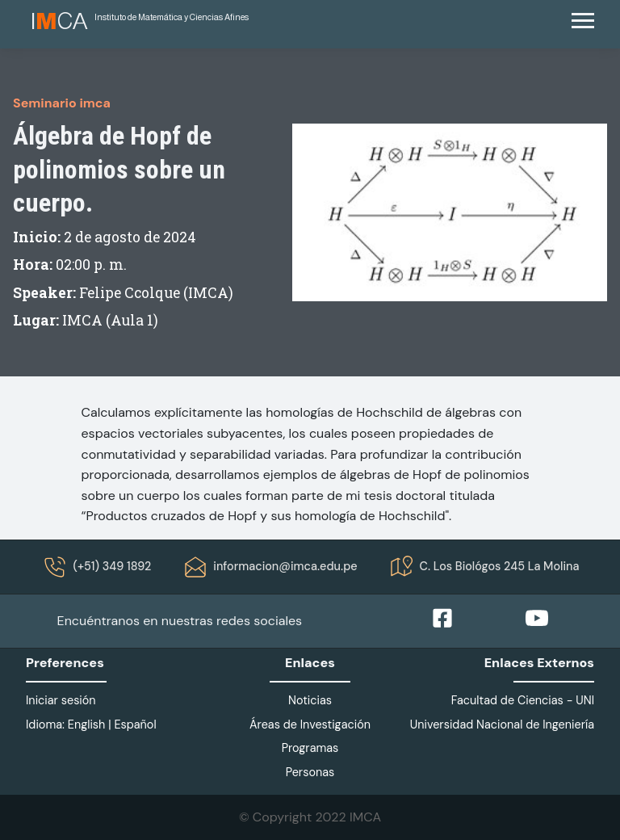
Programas (310, 748)
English (87, 724)
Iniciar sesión (61, 700)
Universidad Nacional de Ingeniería (502, 724)
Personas (310, 772)
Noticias (310, 700)
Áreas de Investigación (310, 724)
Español (135, 724)
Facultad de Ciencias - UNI (523, 700)
